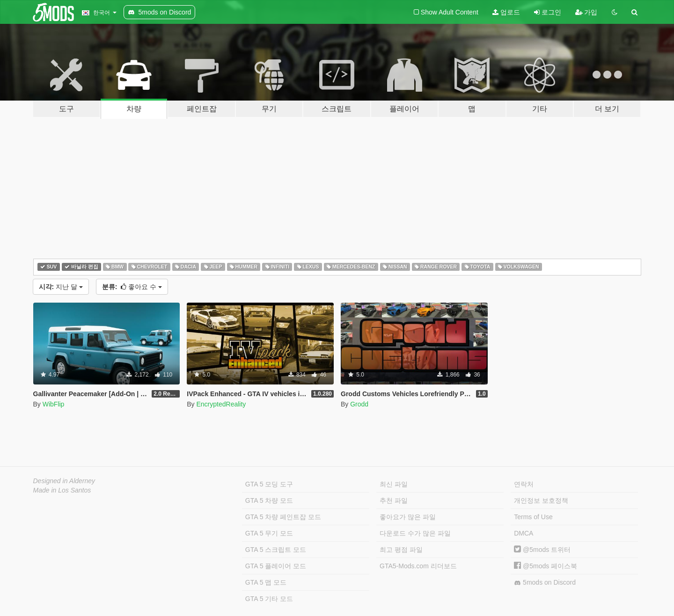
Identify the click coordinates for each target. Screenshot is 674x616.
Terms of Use (533, 517)
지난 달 (61, 287)
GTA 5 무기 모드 (269, 533)
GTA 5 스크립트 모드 (276, 550)
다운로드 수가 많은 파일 (415, 533)
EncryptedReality (221, 404)
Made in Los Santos (62, 490)
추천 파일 (394, 500)
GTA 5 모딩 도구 (269, 484)
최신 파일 (394, 484)
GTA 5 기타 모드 (269, 599)
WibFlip (54, 404)
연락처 (524, 484)
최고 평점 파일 (401, 550)
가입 (586, 12)
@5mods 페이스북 (546, 566)
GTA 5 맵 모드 (266, 582)
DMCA (524, 533)
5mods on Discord (545, 583)
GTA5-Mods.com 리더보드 (418, 566)
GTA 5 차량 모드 (269, 500)
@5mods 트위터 (542, 550)
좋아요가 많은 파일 (408, 517)
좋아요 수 (132, 287)
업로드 (506, 12)
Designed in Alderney (64, 481)
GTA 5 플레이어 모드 (276, 566)
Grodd (359, 404)
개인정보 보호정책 (541, 500)
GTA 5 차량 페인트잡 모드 (283, 517)
